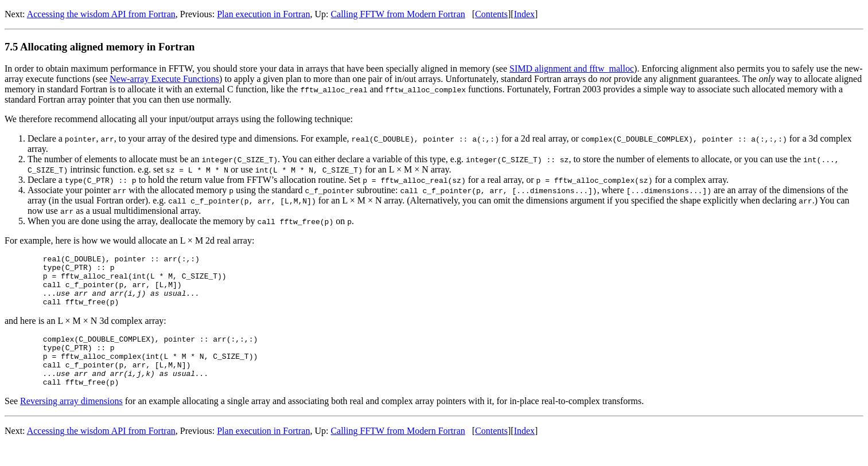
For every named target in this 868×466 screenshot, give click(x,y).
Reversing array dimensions (71, 422)
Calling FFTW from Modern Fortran (398, 14)
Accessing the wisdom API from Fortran (101, 14)
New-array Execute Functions (164, 79)
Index (524, 14)
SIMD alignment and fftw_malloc (572, 68)
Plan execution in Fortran (263, 14)
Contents (491, 14)
